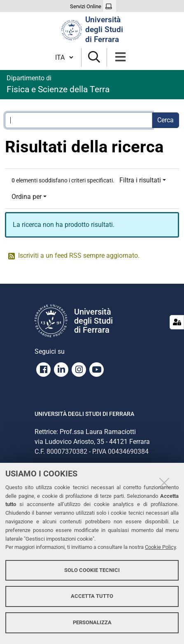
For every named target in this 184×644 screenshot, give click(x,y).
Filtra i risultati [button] (140, 180)
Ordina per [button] (27, 197)
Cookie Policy (160, 547)
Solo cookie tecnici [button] (92, 570)
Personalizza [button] (92, 622)
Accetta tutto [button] (92, 596)
